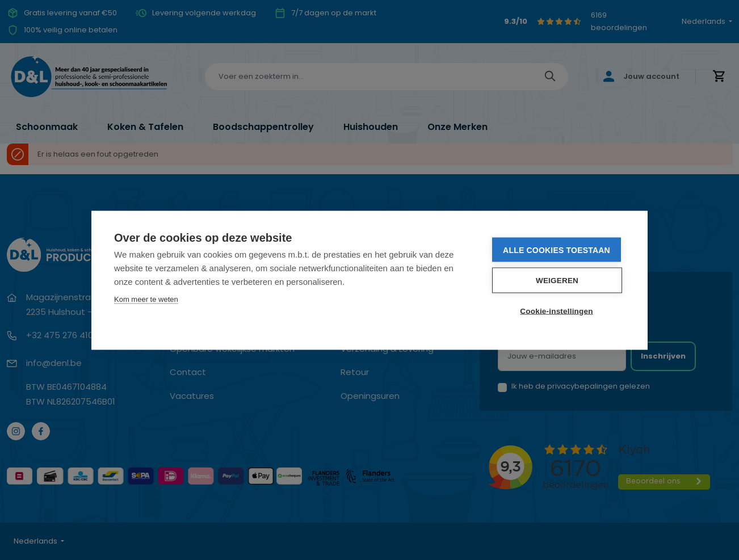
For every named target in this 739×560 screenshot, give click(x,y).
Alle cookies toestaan (557, 250)
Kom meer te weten (146, 299)
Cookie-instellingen (556, 311)
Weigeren (557, 280)
